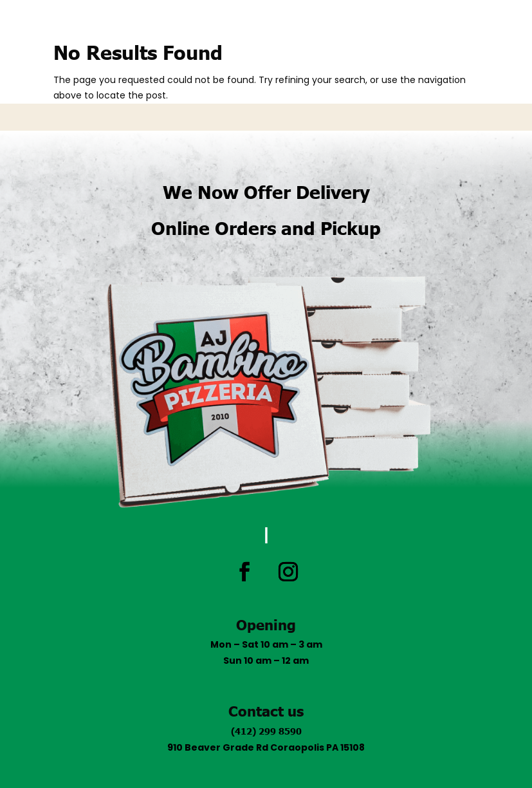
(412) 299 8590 (266, 731)
